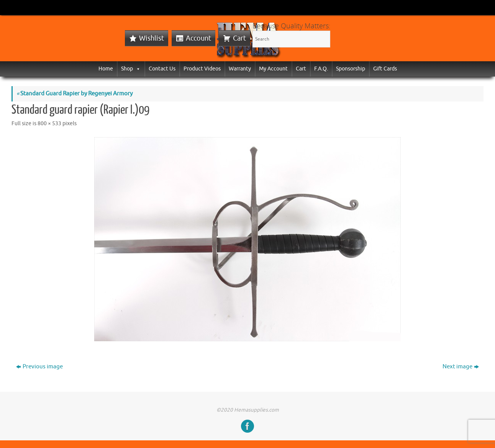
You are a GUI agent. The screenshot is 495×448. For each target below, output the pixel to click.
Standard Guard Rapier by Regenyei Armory (75, 94)
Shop (131, 69)
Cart (239, 38)
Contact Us (162, 69)
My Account (273, 69)
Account (198, 38)
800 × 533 (49, 123)
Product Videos (202, 69)
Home (106, 69)
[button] (137, 69)
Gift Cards (385, 69)
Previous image (39, 367)
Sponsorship (351, 69)
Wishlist (152, 38)
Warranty (240, 69)
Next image (461, 367)
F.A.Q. (321, 69)
